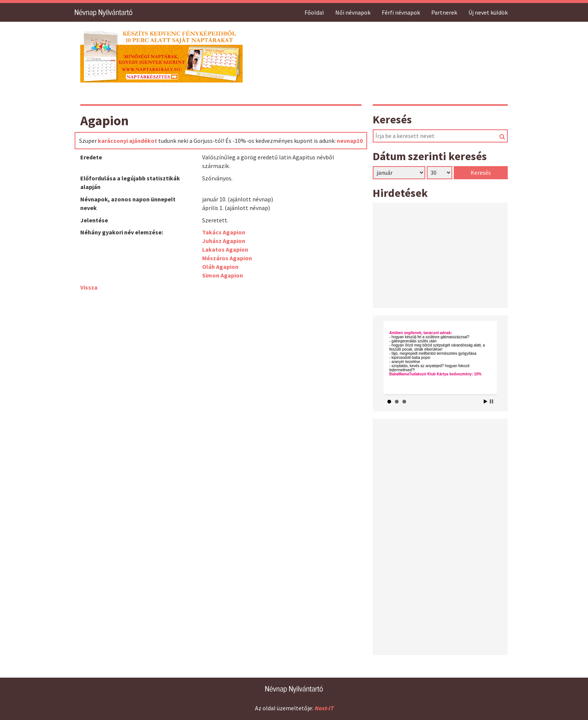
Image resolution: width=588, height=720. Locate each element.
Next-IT (324, 708)
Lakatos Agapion (225, 249)
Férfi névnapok (401, 12)
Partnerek (444, 12)
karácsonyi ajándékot (127, 141)
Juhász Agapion (224, 241)
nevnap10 (350, 141)
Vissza (89, 287)
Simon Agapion (223, 275)
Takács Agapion (224, 232)
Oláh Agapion (220, 267)
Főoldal (314, 12)
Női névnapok (353, 12)
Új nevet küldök (488, 12)
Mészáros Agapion (227, 258)
